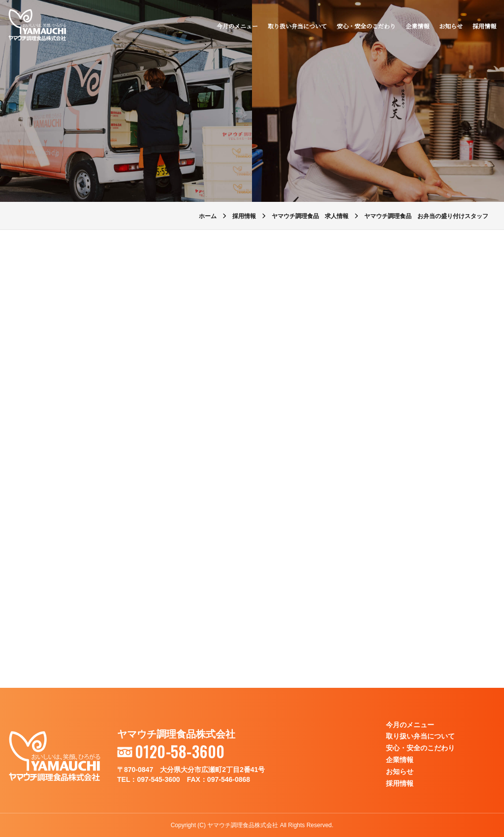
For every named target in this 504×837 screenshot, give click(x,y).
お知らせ (451, 26)
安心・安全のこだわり (366, 26)
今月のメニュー (237, 26)
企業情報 (417, 26)
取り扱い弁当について (297, 26)
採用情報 (484, 26)
